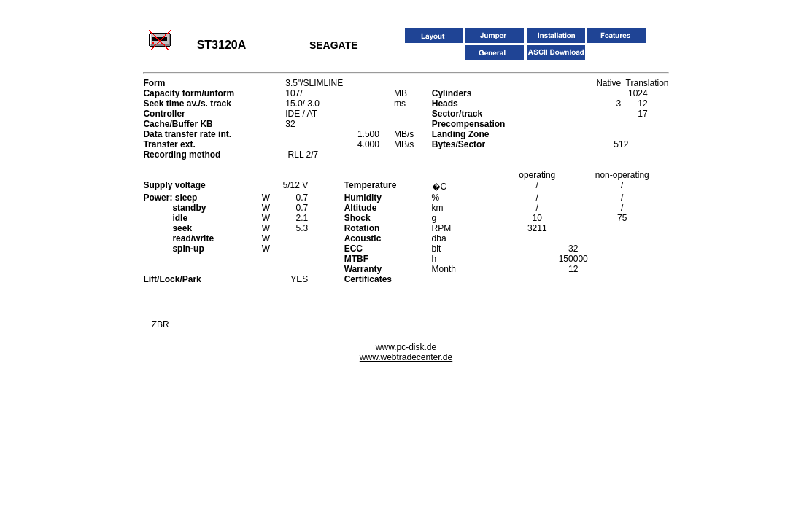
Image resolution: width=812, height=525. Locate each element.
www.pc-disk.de (406, 347)
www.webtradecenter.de (406, 357)
